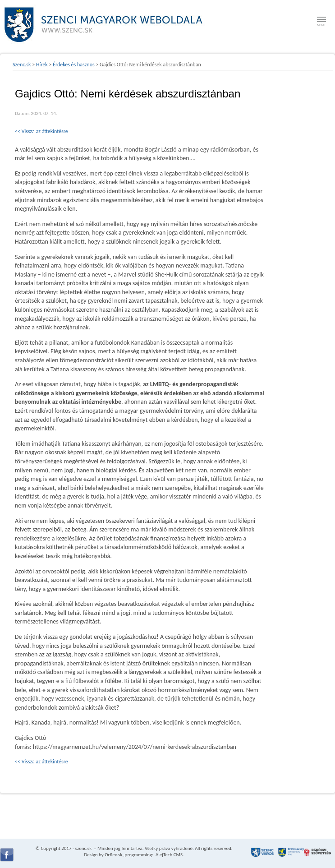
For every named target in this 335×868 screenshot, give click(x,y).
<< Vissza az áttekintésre (41, 131)
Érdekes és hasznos (74, 65)
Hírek (42, 65)
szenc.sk (83, 848)
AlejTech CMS (168, 855)
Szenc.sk (22, 65)
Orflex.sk (113, 855)
